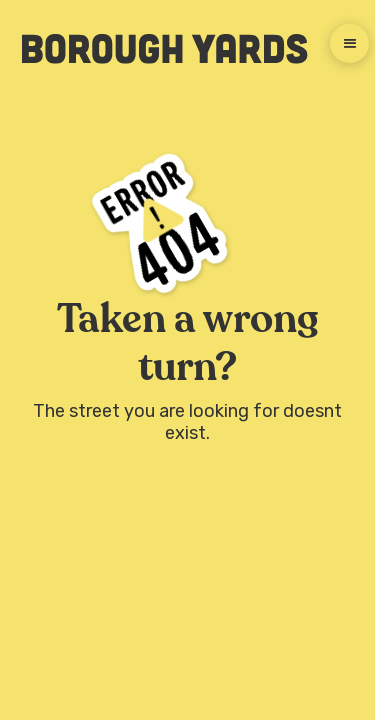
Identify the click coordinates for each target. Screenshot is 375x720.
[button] (349, 43)
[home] (155, 49)
